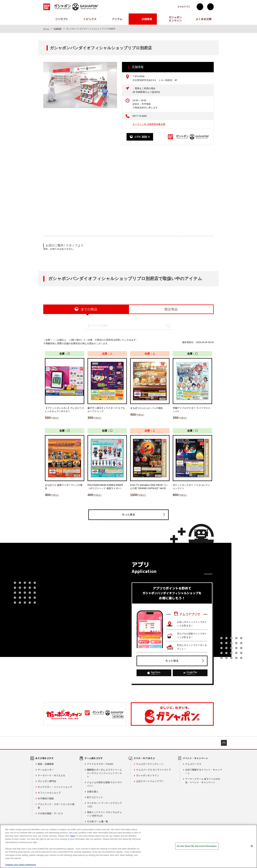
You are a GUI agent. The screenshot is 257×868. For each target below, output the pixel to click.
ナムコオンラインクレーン (150, 764)
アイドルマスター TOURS (100, 764)
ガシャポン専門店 (47, 781)
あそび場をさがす (44, 758)
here (73, 836)
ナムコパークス (193, 764)
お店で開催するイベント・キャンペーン (204, 771)
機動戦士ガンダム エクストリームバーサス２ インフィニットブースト (104, 773)
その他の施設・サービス (50, 813)
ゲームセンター (46, 770)
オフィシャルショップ (49, 793)
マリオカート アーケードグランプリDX (104, 805)
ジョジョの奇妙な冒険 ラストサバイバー (104, 784)
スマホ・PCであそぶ (144, 758)
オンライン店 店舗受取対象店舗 (149, 124)
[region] (128, 846)
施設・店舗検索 (46, 764)
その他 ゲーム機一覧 (97, 821)
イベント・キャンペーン (195, 758)
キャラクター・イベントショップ (55, 787)
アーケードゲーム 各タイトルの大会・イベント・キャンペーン (203, 781)
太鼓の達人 (93, 791)
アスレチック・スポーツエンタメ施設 (56, 806)
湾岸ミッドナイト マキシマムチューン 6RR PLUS (104, 814)
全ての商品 (89, 309)
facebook (210, 7)
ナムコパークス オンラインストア (153, 770)
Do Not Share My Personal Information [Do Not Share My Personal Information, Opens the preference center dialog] (197, 846)
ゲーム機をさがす (94, 758)
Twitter (200, 7)
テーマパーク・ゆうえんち (51, 775)
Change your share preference (21, 865)
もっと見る (128, 515)
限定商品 (171, 309)
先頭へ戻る (224, 743)
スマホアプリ (184, 7)
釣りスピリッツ (95, 797)
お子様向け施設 (46, 798)
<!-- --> (128, 190)
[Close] (252, 846)
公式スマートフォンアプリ (150, 781)
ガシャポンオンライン (148, 775)
